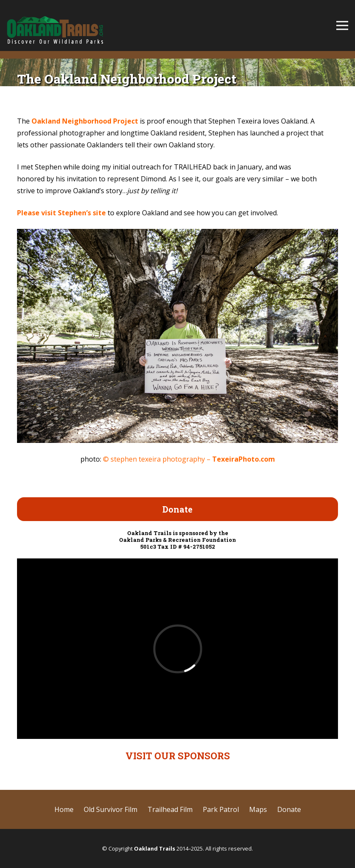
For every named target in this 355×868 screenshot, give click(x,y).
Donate (289, 809)
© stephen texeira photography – (189, 459)
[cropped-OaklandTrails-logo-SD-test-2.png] (55, 25)
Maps (258, 809)
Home (64, 809)
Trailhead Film (170, 809)
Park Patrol (221, 809)
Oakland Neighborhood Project (85, 121)
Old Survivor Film (111, 809)
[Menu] (342, 25)
